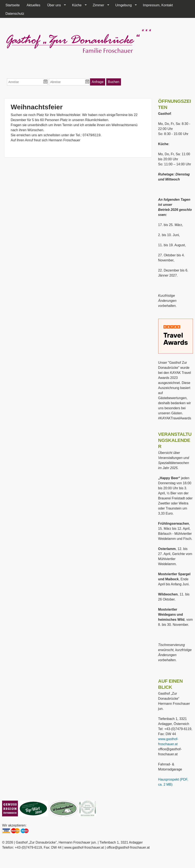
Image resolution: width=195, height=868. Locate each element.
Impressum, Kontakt (158, 5)
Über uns (55, 5)
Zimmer (99, 5)
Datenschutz (15, 14)
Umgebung (124, 5)
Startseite (13, 5)
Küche (78, 5)
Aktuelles (34, 5)
